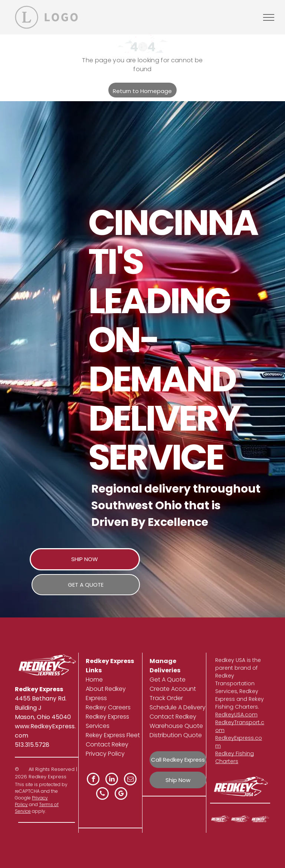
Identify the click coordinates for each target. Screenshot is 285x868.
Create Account (173, 689)
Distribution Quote (176, 735)
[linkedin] (112, 780)
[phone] (102, 794)
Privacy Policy (105, 754)
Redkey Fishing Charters (235, 757)
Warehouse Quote (176, 726)
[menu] (269, 17)
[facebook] (93, 780)
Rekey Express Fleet (113, 735)
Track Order (166, 698)
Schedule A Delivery (178, 707)
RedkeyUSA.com (236, 715)
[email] (130, 780)
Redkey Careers (108, 707)
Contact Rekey (107, 744)
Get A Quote (168, 680)
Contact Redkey (173, 717)
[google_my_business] (121, 794)
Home (94, 680)
